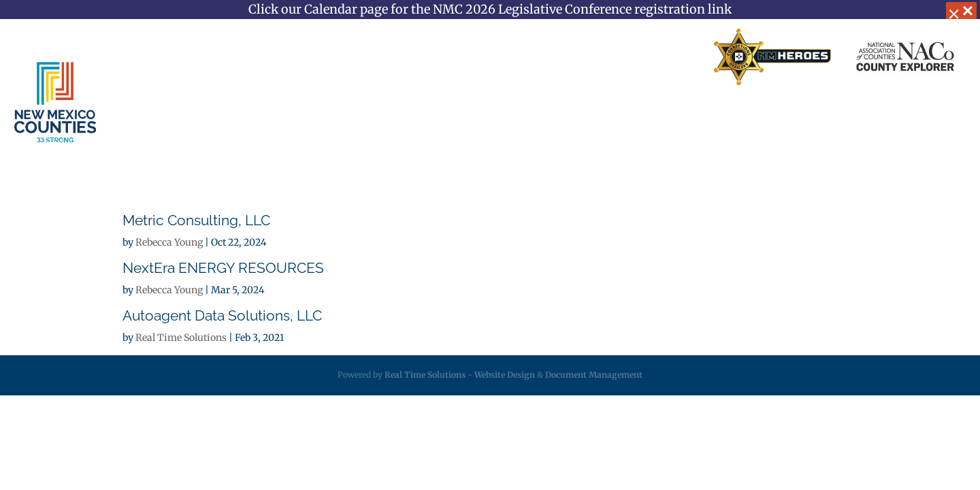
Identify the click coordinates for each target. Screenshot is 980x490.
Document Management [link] (594, 375)
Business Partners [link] (495, 57)
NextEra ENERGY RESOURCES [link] (223, 268)
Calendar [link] (825, 117)
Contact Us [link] (578, 57)
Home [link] (424, 57)
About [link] (299, 117)
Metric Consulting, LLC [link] (196, 220)
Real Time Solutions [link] (181, 338)
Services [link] (378, 117)
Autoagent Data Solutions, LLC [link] (222, 315)
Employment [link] (736, 117)
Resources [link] (642, 117)
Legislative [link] (554, 117)
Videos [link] (895, 117)
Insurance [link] (469, 117)
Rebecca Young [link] (169, 242)
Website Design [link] (505, 375)
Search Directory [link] (658, 57)
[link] (772, 58)
